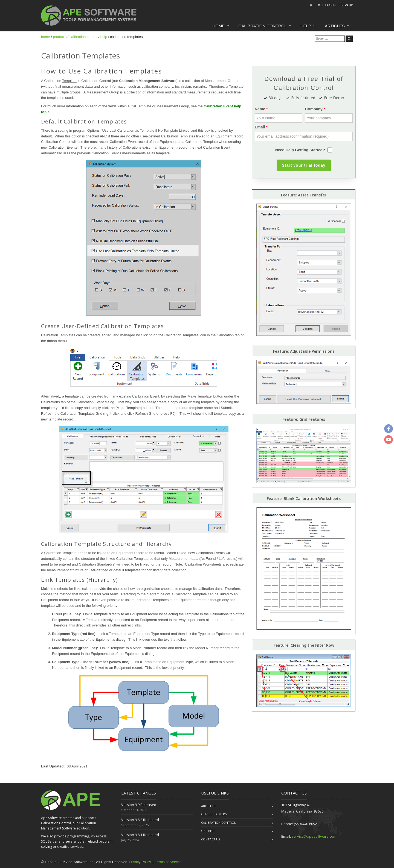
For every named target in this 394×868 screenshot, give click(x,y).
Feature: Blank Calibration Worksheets (304, 498)
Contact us (211, 839)
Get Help (208, 831)
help (104, 37)
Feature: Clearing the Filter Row (304, 645)
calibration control (83, 37)
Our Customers (214, 814)
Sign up (347, 5)
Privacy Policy (140, 862)
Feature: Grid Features (304, 419)
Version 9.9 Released (139, 805)
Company (314, 109)
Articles (335, 26)
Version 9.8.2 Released (140, 820)
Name (260, 109)
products (60, 37)
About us (209, 806)
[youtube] (389, 440)
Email (260, 127)
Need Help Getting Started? (300, 150)
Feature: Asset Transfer (304, 195)
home (46, 37)
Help (306, 26)
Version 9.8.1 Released (140, 835)
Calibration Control (262, 26)
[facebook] (389, 429)
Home (218, 26)
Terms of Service (168, 862)
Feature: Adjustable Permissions (304, 351)
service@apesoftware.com (314, 836)
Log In (330, 5)
